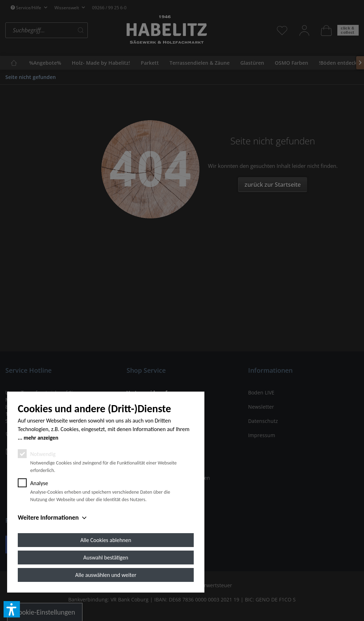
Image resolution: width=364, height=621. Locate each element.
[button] (12, 609)
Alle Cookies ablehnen (106, 540)
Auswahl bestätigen (106, 558)
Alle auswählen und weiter (106, 575)
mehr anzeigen (41, 438)
